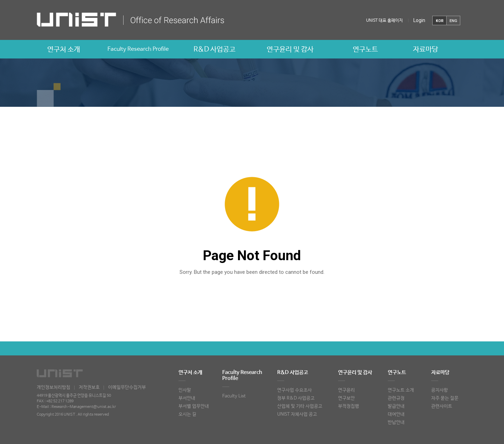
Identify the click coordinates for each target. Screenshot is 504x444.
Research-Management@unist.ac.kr (84, 407)
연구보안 (346, 398)
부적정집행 (349, 406)
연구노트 (365, 50)
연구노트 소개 (401, 390)
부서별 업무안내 (194, 406)
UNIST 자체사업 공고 (297, 414)
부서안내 (187, 398)
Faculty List (234, 396)
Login (419, 20)
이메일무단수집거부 (127, 387)
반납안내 (396, 422)
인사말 (185, 390)
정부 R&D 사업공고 (296, 398)
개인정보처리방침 (54, 387)
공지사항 (440, 390)
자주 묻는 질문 (445, 398)
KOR (440, 21)
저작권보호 (89, 387)
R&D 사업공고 (215, 50)
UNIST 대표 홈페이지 (384, 21)
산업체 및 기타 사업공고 (300, 406)
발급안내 (396, 406)
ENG (453, 21)
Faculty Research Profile (138, 49)
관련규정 (396, 398)
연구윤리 (346, 390)
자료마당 (426, 50)
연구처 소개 (64, 50)
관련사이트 (442, 406)
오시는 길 (187, 414)
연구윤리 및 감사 (290, 50)
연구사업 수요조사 (295, 390)
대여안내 (396, 414)
